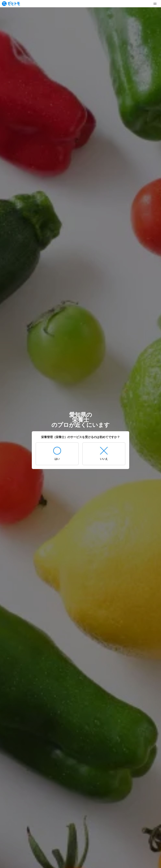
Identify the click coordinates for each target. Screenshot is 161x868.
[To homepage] (11, 4)
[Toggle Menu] (155, 4)
